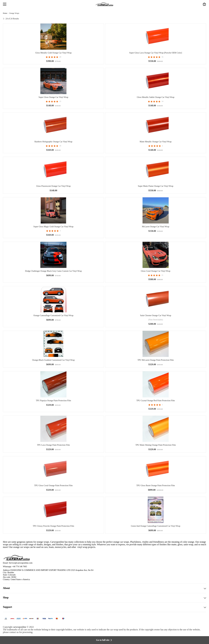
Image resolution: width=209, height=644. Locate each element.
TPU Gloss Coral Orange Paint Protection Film (53, 486)
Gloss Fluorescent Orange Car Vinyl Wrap (53, 186)
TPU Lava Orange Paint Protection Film (53, 445)
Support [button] (105, 607)
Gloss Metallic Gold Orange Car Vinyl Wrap (53, 53)
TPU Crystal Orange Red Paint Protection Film (156, 401)
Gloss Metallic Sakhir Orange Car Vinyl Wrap (156, 97)
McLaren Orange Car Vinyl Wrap (156, 227)
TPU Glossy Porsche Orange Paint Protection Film (53, 526)
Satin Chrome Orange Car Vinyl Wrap (156, 315)
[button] (5, 5)
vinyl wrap (82, 547)
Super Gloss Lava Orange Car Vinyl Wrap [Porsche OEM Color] (156, 53)
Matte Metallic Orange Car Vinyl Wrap (156, 142)
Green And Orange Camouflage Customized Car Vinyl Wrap (156, 526)
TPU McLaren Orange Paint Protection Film (156, 360)
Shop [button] (105, 598)
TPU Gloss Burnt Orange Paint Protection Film (156, 486)
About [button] (105, 588)
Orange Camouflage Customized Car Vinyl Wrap (53, 315)
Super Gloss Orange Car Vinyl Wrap (53, 97)
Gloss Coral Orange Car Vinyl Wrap (156, 271)
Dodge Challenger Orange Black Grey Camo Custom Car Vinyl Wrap (53, 271)
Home (5, 13)
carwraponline (20, 627)
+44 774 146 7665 (19, 567)
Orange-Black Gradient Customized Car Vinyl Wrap (53, 360)
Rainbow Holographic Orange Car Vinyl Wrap (53, 142)
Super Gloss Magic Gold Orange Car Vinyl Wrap (53, 227)
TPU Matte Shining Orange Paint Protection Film (156, 445)
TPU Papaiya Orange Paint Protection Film (53, 401)
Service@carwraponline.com (21, 563)
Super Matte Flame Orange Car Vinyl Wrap (156, 186)
